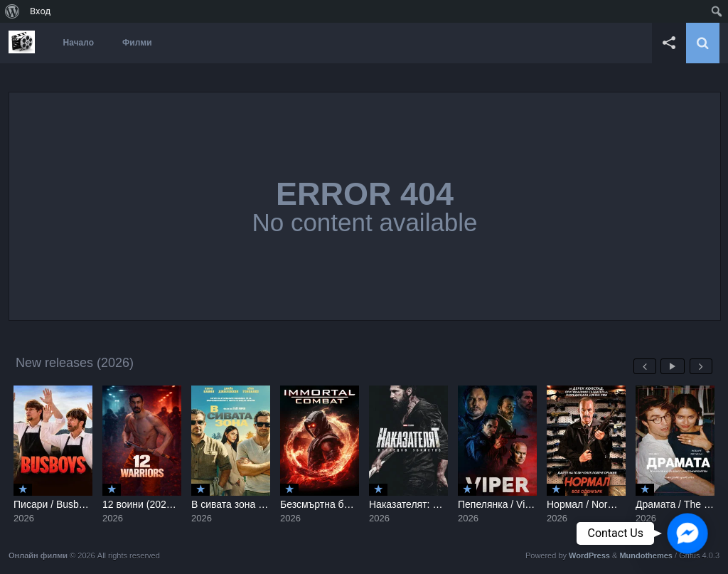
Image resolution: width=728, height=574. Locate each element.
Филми (137, 43)
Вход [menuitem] (40, 11)
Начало (79, 43)
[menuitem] (12, 11)
